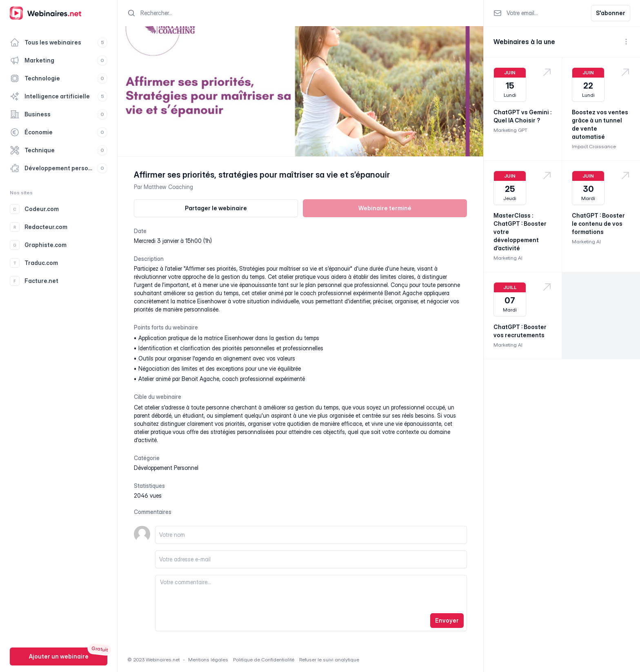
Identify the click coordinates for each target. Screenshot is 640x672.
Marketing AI (508, 258)
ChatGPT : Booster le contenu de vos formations (598, 224)
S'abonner (611, 13)
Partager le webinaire (216, 208)
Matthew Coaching (168, 187)
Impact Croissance (594, 146)
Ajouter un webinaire (59, 656)
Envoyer (447, 620)
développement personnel (166, 468)
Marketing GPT (510, 130)
